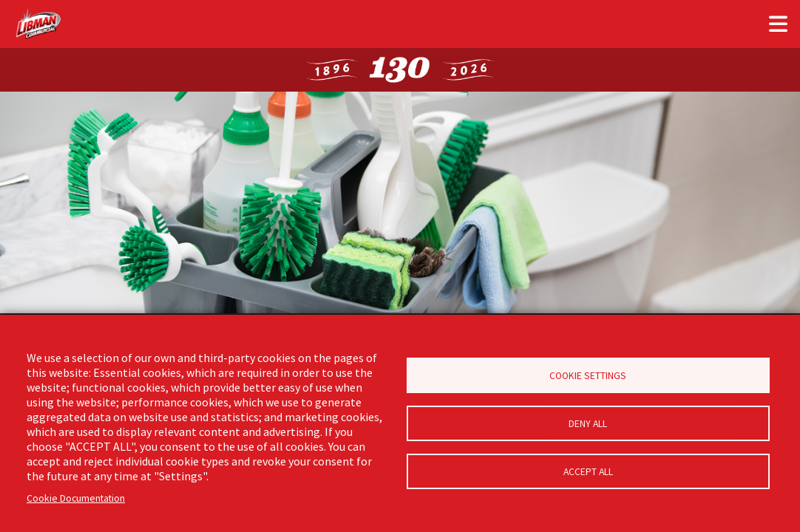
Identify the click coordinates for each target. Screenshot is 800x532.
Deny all (588, 424)
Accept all (588, 472)
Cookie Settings (588, 376)
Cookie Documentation (76, 498)
